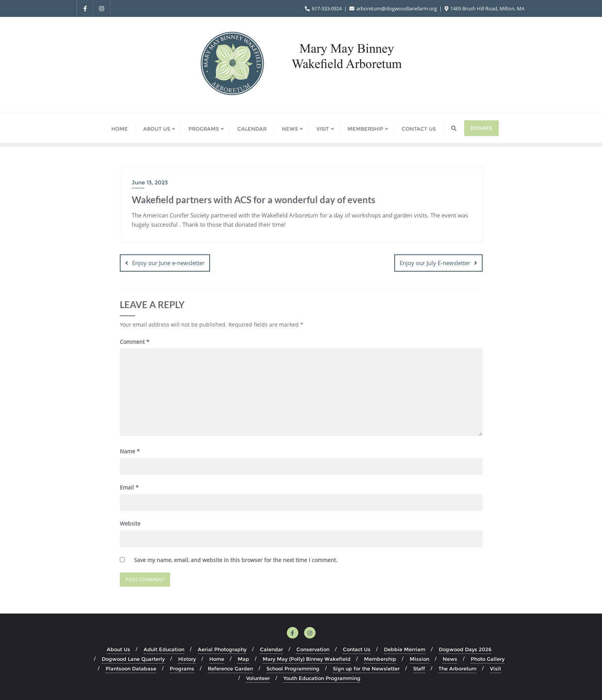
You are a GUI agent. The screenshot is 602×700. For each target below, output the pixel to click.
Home (217, 659)
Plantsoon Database (131, 668)
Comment (135, 342)
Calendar (271, 649)
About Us (118, 649)
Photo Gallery (488, 659)
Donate (481, 128)
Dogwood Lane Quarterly (133, 659)
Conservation (313, 649)
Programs (182, 668)
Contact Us (357, 649)
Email (129, 487)
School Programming (293, 668)
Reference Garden (230, 668)
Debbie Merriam (405, 649)
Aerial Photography (222, 649)
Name (130, 451)
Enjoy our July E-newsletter (435, 263)
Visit (495, 668)
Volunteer (258, 678)
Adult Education (164, 649)
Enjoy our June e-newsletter (168, 263)
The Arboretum (457, 668)
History (187, 659)
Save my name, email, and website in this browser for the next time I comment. (236, 560)
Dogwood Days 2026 (465, 649)
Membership (380, 659)
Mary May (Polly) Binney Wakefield (307, 659)
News (450, 659)
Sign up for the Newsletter (366, 668)
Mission (419, 659)
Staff (419, 668)
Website (130, 523)
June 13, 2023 (150, 182)
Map (243, 659)
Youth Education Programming (322, 678)
